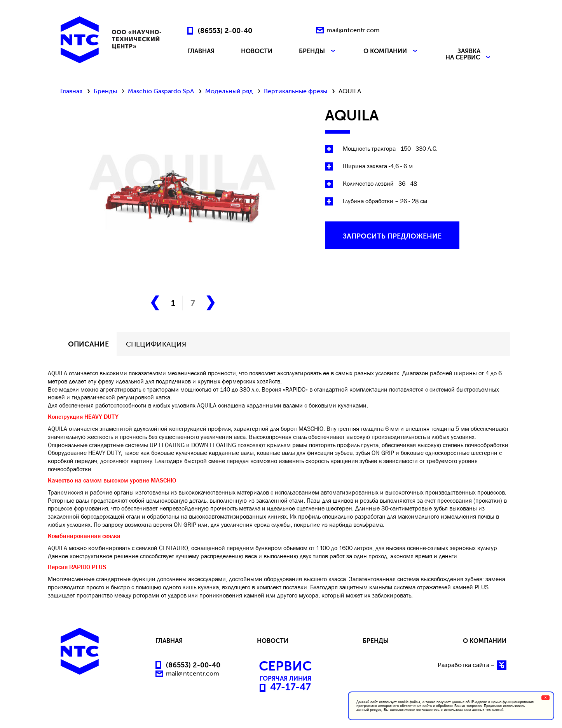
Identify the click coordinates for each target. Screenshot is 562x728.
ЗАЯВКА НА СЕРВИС (469, 54)
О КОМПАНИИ (391, 51)
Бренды (105, 91)
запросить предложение (392, 236)
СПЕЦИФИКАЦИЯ (156, 344)
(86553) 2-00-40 (225, 30)
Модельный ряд (229, 91)
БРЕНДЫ (318, 51)
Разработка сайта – (472, 665)
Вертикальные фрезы (296, 91)
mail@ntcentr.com (353, 30)
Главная (71, 91)
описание (88, 344)
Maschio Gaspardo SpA (161, 91)
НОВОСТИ (257, 51)
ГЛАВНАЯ (201, 51)
